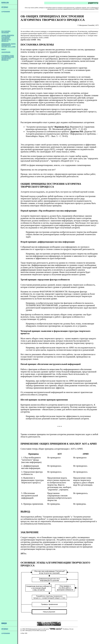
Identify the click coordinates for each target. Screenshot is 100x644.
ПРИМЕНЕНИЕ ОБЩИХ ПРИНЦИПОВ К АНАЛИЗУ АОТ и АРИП (9, 46)
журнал (5, 7)
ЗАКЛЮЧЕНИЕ (6, 53)
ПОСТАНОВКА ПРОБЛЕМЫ (6, 32)
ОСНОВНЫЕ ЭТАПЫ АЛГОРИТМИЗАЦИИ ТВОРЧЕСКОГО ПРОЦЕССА (8, 58)
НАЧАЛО (5, 2)
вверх (4, 627)
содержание (6, 11)
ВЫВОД (4, 50)
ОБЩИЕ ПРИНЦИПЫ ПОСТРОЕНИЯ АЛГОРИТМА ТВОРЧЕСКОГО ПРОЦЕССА (8, 39)
